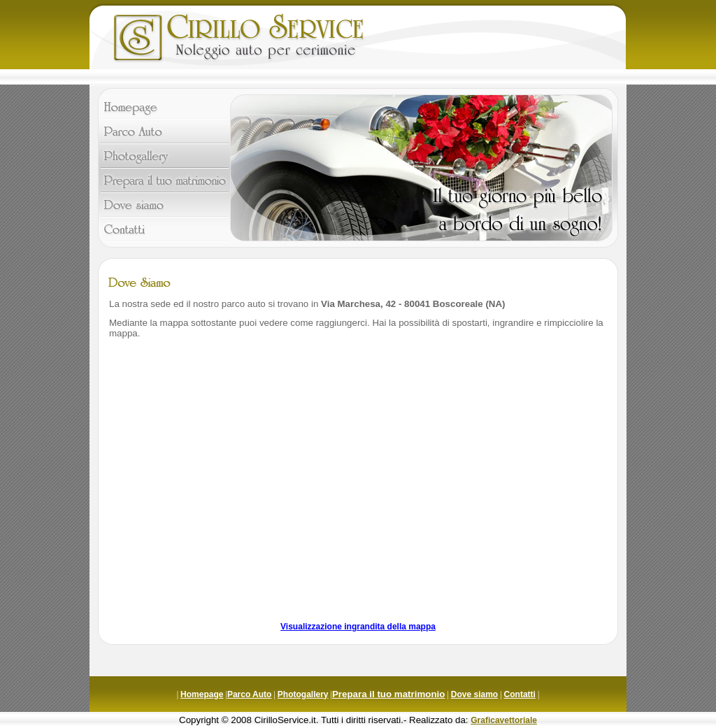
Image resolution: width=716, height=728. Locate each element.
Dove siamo (474, 694)
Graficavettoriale (504, 720)
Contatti (520, 694)
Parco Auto (250, 694)
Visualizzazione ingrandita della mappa (358, 627)
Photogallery (303, 694)
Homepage (202, 694)
